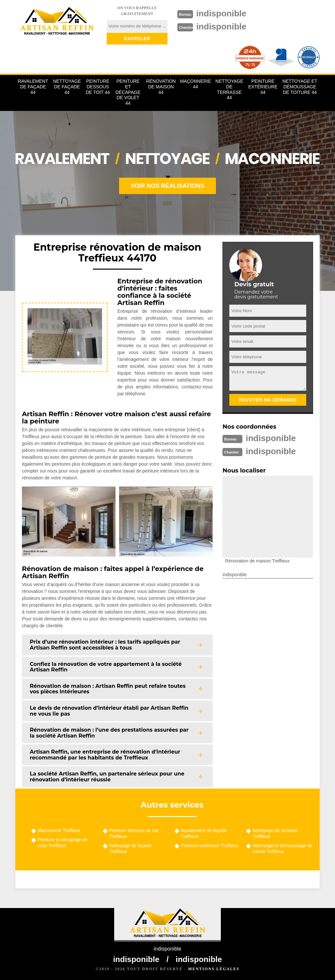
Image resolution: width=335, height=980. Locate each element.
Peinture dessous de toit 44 (98, 87)
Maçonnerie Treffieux (59, 830)
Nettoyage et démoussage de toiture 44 (300, 87)
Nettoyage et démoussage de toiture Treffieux (282, 848)
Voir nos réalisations (167, 186)
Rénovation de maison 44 (161, 87)
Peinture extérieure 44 (263, 87)
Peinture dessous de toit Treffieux (134, 833)
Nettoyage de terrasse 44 (229, 89)
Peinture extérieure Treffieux (210, 846)
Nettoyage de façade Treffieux (130, 848)
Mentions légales (214, 969)
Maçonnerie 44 (195, 84)
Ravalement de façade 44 (33, 87)
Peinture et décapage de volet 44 (128, 92)
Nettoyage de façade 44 (67, 87)
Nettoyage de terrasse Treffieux (275, 833)
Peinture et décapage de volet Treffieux (63, 843)
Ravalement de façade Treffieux (204, 833)
